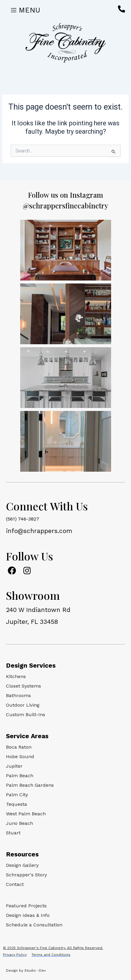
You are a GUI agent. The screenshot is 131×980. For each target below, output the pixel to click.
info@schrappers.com (39, 531)
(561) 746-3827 (23, 519)
